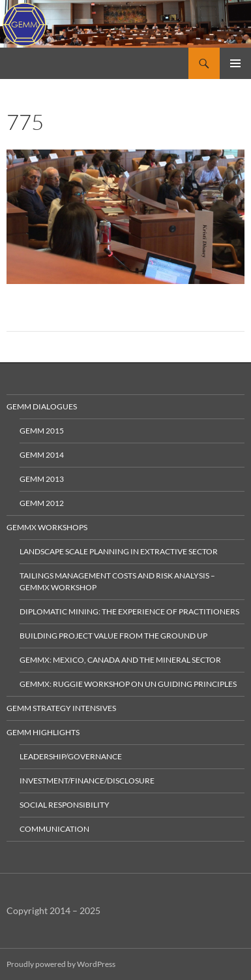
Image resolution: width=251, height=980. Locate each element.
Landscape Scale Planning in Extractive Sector (119, 551)
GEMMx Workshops (47, 527)
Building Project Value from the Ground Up (113, 636)
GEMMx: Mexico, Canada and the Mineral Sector (120, 660)
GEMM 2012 (42, 503)
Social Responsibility (65, 805)
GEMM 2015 (42, 431)
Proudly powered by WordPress (61, 964)
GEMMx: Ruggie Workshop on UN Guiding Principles (128, 684)
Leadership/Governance (71, 756)
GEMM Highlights (43, 732)
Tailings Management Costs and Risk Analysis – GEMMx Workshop (117, 581)
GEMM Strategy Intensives (61, 708)
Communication (54, 829)
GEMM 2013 (42, 479)
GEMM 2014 (42, 455)
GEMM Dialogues (42, 406)
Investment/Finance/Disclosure (87, 781)
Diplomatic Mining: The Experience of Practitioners (129, 611)
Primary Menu (235, 63)
